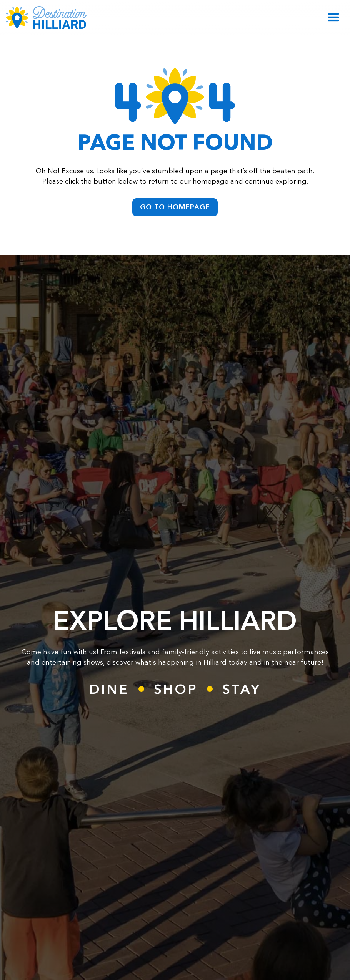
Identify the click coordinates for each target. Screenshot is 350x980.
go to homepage (175, 207)
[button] (334, 17)
